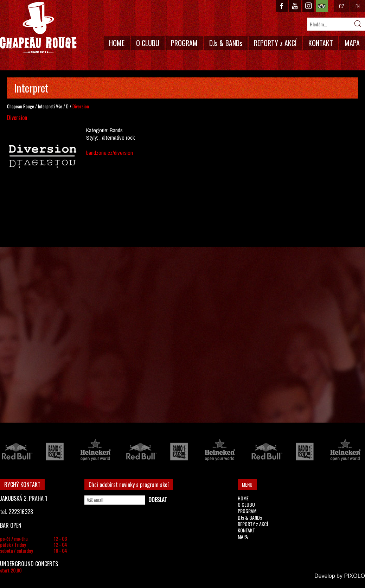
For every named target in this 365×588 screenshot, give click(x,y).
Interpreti (46, 106)
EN (358, 6)
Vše (59, 106)
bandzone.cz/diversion (110, 153)
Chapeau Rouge (21, 106)
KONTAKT (321, 43)
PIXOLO (354, 576)
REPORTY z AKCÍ (275, 43)
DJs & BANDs (226, 43)
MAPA (352, 43)
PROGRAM (184, 43)
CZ (342, 6)
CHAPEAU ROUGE (38, 28)
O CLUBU (148, 43)
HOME (117, 43)
